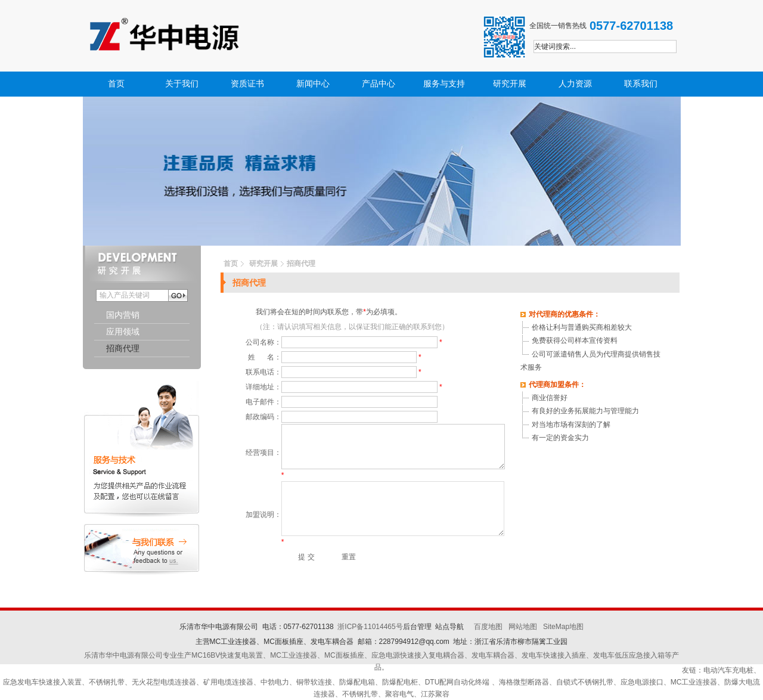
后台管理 (417, 627)
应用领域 (123, 332)
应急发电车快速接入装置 (42, 682)
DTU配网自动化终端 (458, 682)
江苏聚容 (435, 694)
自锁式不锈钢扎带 (585, 682)
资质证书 (247, 84)
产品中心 (379, 84)
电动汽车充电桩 (728, 670)
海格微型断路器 (524, 682)
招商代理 (123, 349)
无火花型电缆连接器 (164, 682)
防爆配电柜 (400, 682)
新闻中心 (313, 84)
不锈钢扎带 (107, 682)
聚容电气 (399, 694)
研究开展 (510, 84)
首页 (116, 84)
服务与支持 (444, 84)
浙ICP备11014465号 (370, 627)
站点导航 (449, 627)
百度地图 (488, 627)
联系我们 (641, 84)
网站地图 (523, 627)
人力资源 (575, 84)
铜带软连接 (314, 682)
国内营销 (123, 315)
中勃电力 (275, 682)
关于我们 (182, 84)
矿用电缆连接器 (228, 682)
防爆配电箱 (357, 682)
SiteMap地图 (563, 627)
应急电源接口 (642, 682)
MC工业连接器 (694, 682)
